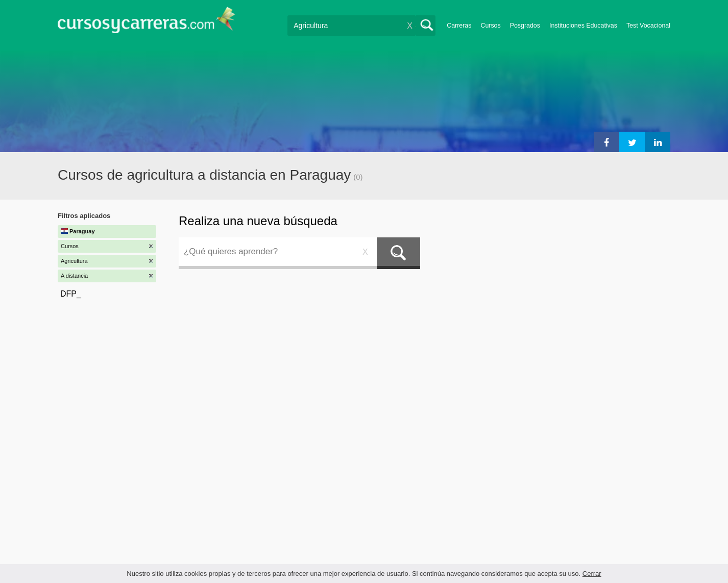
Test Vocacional (648, 26)
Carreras (459, 26)
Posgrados (525, 26)
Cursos (490, 26)
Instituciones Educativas (583, 26)
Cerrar (592, 574)
